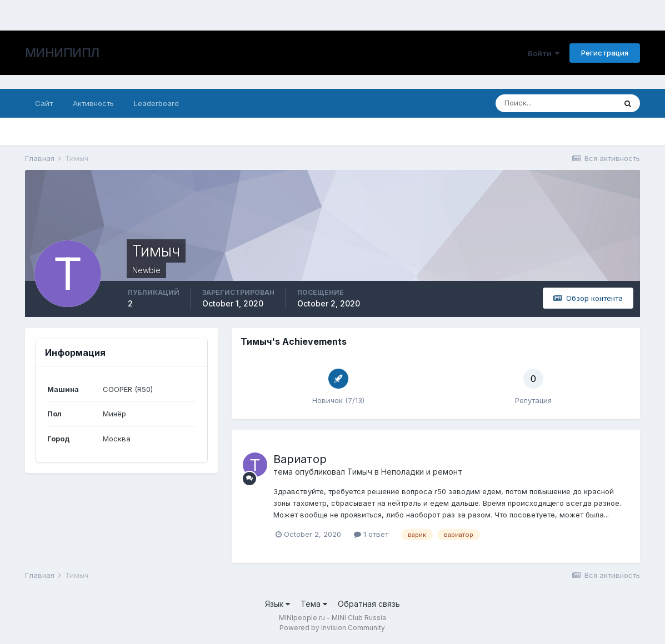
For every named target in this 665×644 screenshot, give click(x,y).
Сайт (44, 103)
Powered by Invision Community (332, 628)
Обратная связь (369, 604)
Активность (93, 103)
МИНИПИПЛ (62, 53)
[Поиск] (556, 103)
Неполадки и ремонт (422, 472)
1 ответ (371, 534)
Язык (277, 604)
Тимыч (360, 472)
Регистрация (605, 53)
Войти (544, 53)
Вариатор (300, 459)
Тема (314, 604)
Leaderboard (156, 103)
